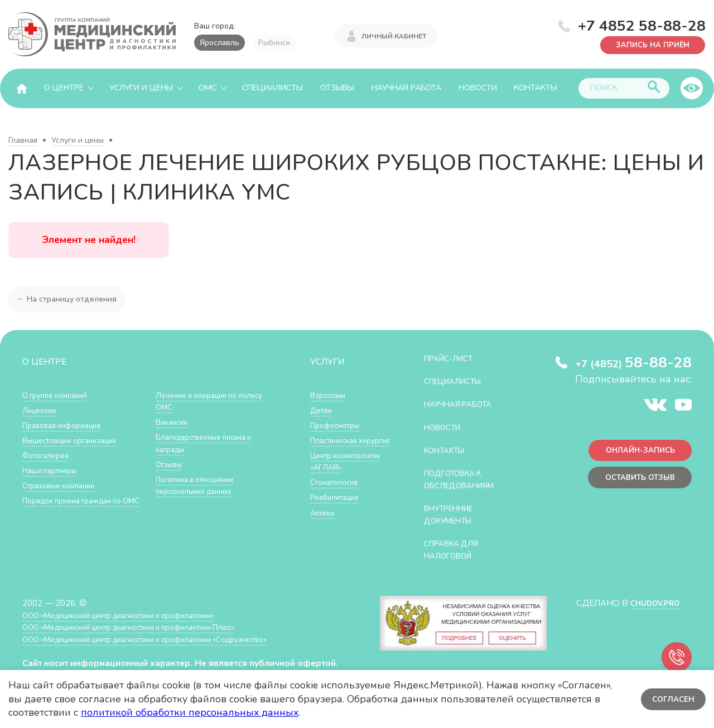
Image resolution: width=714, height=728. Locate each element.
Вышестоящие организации (77, 440)
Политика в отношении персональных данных (201, 485)
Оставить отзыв (635, 482)
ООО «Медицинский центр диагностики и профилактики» (135, 615)
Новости (478, 88)
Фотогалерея (49, 455)
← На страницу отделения (69, 299)
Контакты (535, 88)
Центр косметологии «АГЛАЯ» (337, 479)
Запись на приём (647, 44)
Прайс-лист (452, 358)
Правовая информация (68, 425)
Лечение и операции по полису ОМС (202, 401)
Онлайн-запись (636, 452)
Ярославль (219, 43)
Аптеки (324, 537)
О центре (64, 88)
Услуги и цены (141, 88)
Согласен (672, 699)
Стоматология (337, 506)
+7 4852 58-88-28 (642, 25)
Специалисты (272, 88)
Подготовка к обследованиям (465, 479)
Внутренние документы (454, 514)
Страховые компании (64, 485)
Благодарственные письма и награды (211, 443)
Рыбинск (274, 43)
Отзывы (337, 88)
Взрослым (330, 395)
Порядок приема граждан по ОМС (80, 506)
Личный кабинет (394, 35)
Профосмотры (339, 425)
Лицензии (42, 410)
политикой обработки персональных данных (190, 712)
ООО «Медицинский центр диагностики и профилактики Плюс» (147, 627)
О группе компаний (60, 395)
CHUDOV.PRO (651, 603)
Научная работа (406, 88)
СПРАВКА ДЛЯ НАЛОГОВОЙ (455, 549)
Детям (323, 410)
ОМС (208, 88)
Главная (23, 140)
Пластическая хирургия (337, 446)
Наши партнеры (54, 470)
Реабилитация (338, 521)
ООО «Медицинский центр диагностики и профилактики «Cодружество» (166, 639)
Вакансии (174, 422)
